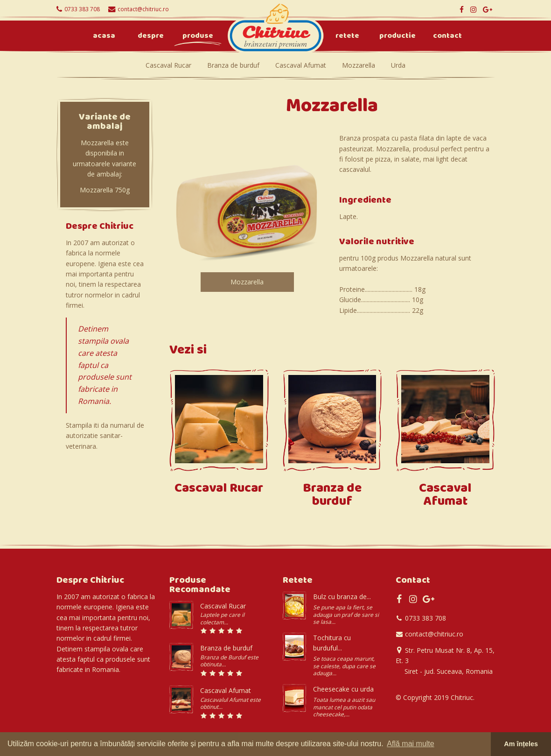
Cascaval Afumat (301, 65)
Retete (347, 36)
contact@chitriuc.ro (143, 9)
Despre (151, 36)
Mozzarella (359, 65)
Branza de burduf (233, 65)
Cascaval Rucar (168, 65)
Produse (198, 36)
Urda (398, 65)
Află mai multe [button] (410, 744)
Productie (398, 36)
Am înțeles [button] (521, 744)
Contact (447, 36)
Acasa (104, 36)
